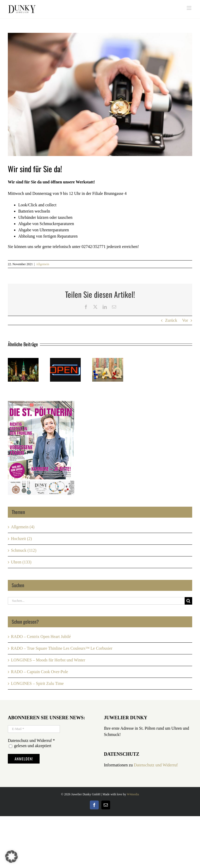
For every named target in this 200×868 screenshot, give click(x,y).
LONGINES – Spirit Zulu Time (37, 683)
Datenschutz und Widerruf (156, 765)
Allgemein (43, 264)
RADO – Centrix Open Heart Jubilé (41, 637)
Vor (185, 320)
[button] (11, 857)
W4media (133, 794)
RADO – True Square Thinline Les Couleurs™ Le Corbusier (62, 648)
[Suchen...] (96, 601)
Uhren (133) (21, 562)
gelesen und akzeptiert (30, 746)
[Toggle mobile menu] (189, 8)
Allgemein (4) (23, 527)
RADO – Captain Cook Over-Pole (39, 672)
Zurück (171, 320)
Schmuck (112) (24, 550)
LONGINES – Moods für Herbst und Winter (48, 660)
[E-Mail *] (34, 729)
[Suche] (188, 601)
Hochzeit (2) (21, 539)
